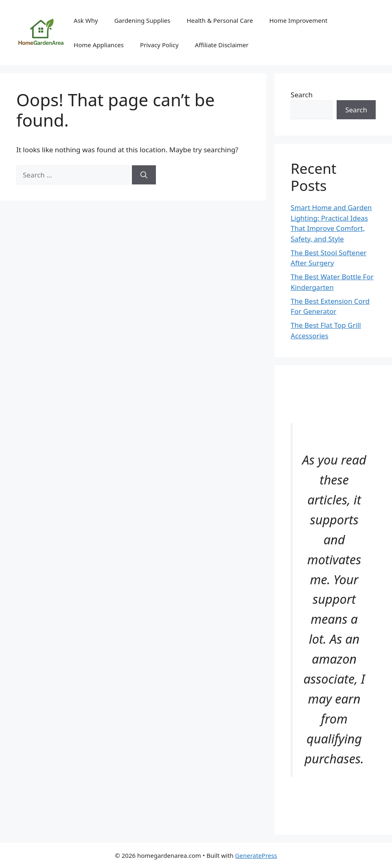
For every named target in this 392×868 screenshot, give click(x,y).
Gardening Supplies (142, 20)
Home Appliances (99, 45)
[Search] (144, 175)
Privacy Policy (159, 45)
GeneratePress (256, 855)
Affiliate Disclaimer (222, 45)
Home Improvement (298, 20)
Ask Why (86, 20)
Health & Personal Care (220, 20)
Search (302, 95)
